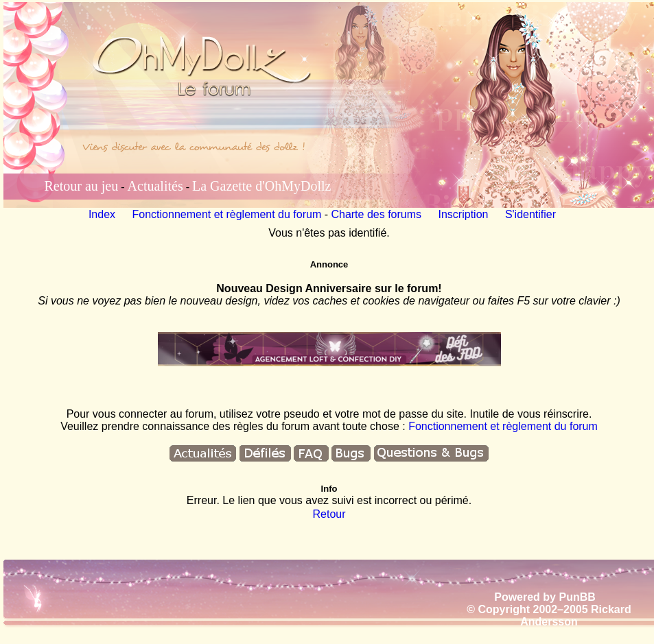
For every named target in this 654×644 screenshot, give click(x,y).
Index (102, 214)
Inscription (464, 214)
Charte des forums (376, 214)
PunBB (577, 597)
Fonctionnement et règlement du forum (227, 214)
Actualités (155, 186)
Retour (329, 514)
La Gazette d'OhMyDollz (261, 186)
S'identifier (530, 214)
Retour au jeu (82, 186)
